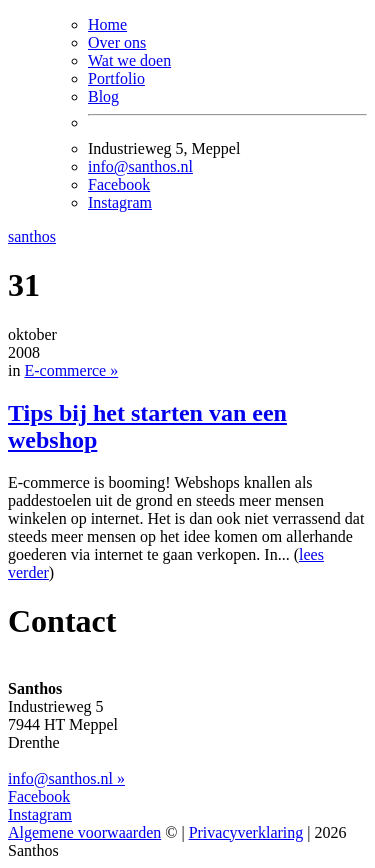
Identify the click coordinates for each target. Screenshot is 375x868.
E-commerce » (71, 370)
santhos (32, 236)
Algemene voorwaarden (84, 832)
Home (107, 24)
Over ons (117, 42)
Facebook (119, 184)
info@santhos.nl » (66, 778)
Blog (103, 96)
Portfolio (116, 78)
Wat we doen (129, 60)
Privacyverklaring (246, 832)
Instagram (120, 202)
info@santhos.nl (140, 166)
